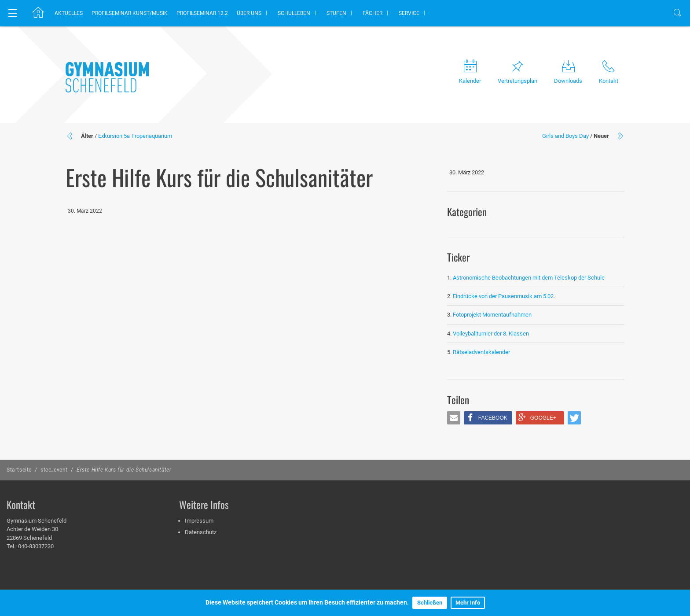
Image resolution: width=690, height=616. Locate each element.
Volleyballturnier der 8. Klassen (491, 334)
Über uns (249, 13)
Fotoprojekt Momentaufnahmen (492, 315)
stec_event (54, 470)
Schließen (430, 603)
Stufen (336, 13)
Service (409, 13)
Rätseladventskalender (481, 352)
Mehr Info (468, 603)
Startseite (19, 470)
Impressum (199, 521)
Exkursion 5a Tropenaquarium (135, 136)
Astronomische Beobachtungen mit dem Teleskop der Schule (529, 278)
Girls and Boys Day (565, 136)
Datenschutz (201, 532)
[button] (454, 418)
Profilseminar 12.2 (202, 13)
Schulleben (294, 13)
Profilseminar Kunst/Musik (130, 13)
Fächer (373, 13)
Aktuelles (69, 13)
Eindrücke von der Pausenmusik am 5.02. (504, 296)
